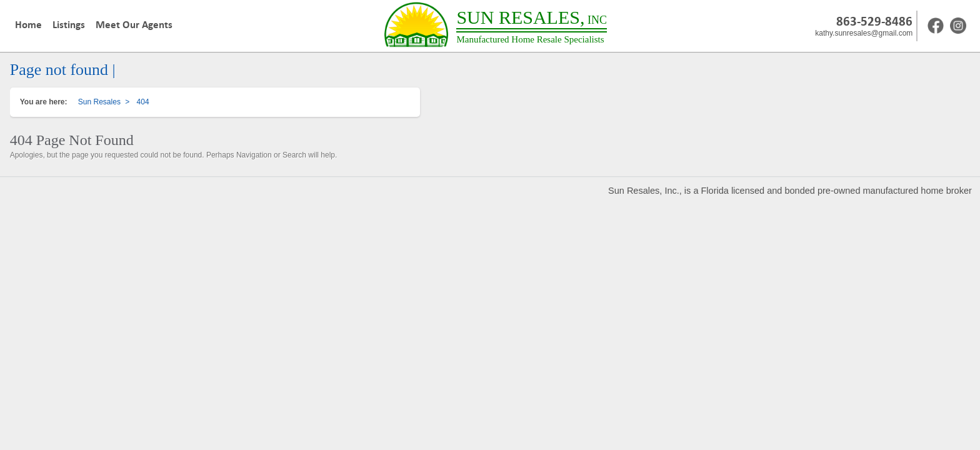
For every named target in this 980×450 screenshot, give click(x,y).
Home (28, 25)
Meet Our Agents (134, 25)
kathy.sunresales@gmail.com (864, 33)
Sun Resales (99, 102)
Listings (69, 25)
